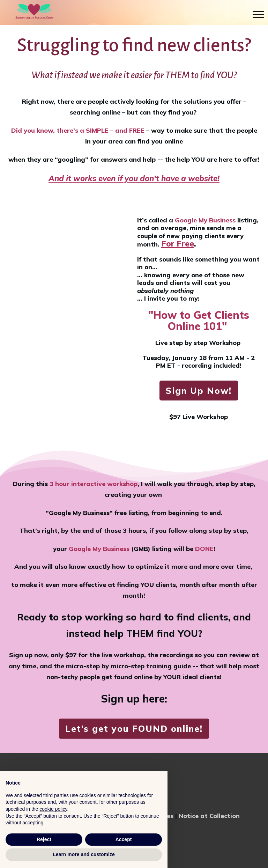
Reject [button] (44, 839)
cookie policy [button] (53, 809)
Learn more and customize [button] (84, 854)
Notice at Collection (209, 816)
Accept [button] (124, 839)
